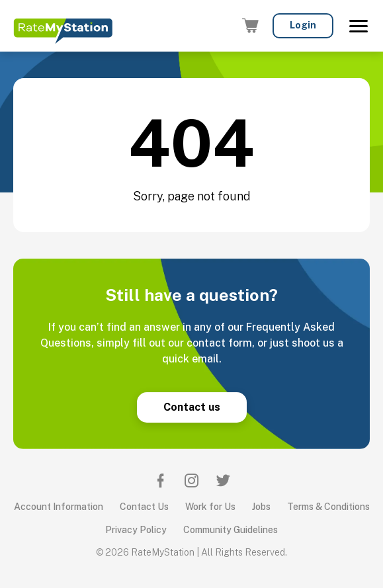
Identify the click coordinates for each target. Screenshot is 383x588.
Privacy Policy (136, 530)
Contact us (192, 407)
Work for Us (210, 507)
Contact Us (144, 507)
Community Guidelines (231, 530)
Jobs (261, 507)
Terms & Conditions (328, 507)
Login (303, 25)
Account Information (59, 507)
